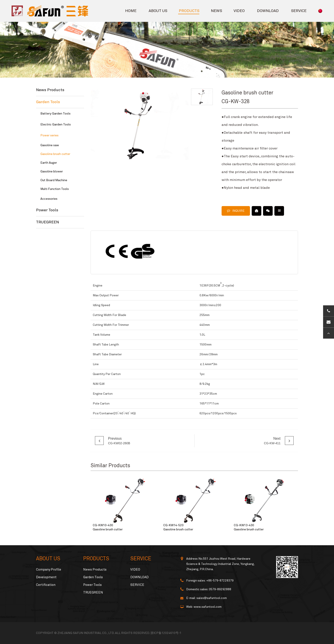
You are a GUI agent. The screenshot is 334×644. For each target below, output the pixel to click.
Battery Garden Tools (55, 114)
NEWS (216, 11)
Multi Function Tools (55, 189)
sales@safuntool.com (212, 598)
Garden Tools (48, 102)
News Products (50, 90)
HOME (131, 11)
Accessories (49, 199)
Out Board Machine (54, 180)
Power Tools (47, 210)
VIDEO (239, 11)
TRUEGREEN (47, 222)
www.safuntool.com (208, 607)
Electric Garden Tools (56, 125)
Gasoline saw (50, 145)
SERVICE (299, 11)
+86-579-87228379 (220, 581)
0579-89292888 (220, 589)
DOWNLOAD (268, 11)
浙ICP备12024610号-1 (166, 633)
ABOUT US (158, 11)
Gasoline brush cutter (55, 154)
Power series (49, 135)
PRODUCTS (189, 11)
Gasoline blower (52, 172)
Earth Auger (49, 163)
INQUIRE (236, 211)
